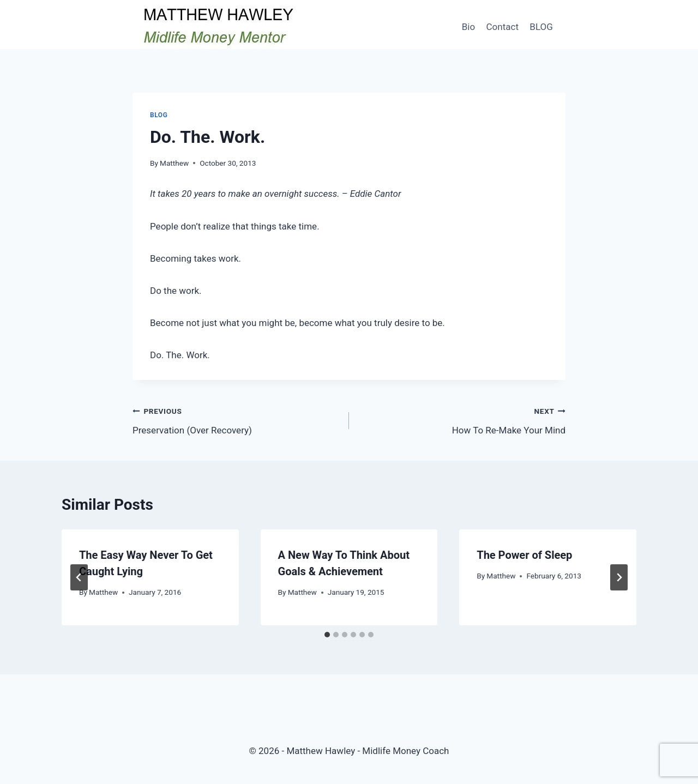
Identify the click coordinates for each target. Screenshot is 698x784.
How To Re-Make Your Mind (462, 420)
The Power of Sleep (524, 555)
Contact (503, 27)
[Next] (619, 577)
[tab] (327, 635)
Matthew (174, 163)
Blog (159, 115)
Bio (468, 27)
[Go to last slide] (79, 577)
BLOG (541, 27)
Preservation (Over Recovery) (236, 420)
